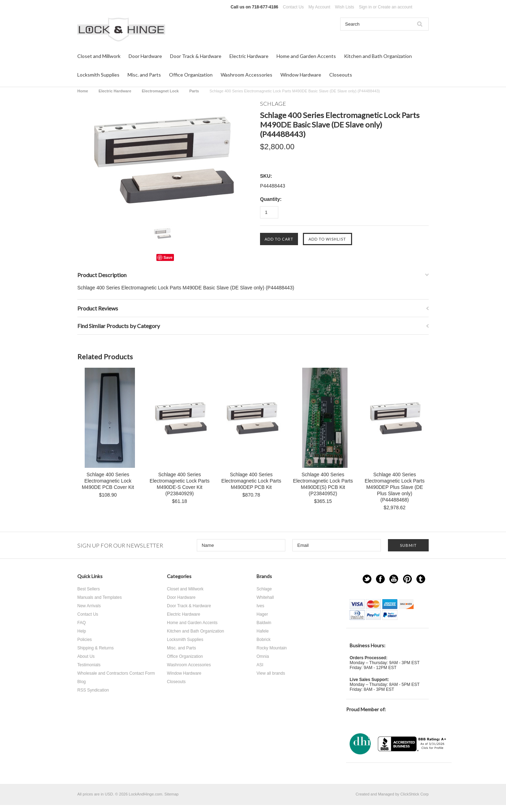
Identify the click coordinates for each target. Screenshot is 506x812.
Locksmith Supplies (98, 75)
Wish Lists (345, 7)
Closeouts (341, 75)
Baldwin (264, 623)
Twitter (367, 579)
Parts (194, 91)
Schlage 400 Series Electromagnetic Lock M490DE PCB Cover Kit (108, 481)
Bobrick (264, 640)
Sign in (365, 7)
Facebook (380, 579)
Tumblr (421, 579)
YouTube (394, 579)
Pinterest (407, 579)
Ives (260, 606)
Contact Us (293, 7)
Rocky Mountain (272, 648)
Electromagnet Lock (160, 91)
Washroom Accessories (246, 75)
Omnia (263, 656)
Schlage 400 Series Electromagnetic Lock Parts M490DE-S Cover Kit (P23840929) (180, 484)
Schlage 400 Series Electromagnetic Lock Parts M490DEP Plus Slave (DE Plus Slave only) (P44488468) (395, 487)
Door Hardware (145, 56)
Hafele (263, 631)
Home (83, 91)
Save (168, 257)
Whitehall (265, 597)
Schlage (264, 589)
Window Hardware (301, 75)
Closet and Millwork (99, 56)
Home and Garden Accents (306, 56)
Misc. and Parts (144, 75)
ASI (260, 665)
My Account (319, 7)
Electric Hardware (249, 56)
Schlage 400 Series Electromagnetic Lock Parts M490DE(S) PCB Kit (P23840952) (323, 484)
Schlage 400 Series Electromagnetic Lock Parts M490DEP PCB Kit (251, 481)
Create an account (395, 7)
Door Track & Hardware (196, 56)
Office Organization (191, 75)
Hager (262, 614)
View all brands (271, 673)
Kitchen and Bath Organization (378, 56)
